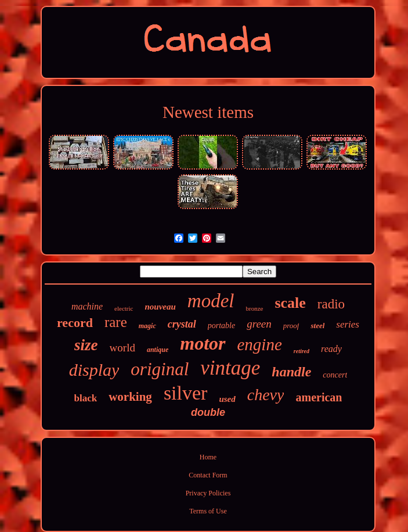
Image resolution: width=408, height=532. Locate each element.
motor (203, 343)
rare (116, 322)
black (86, 398)
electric (124, 308)
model (211, 301)
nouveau (160, 307)
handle (291, 372)
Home (208, 457)
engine (260, 344)
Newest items (208, 112)
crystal (182, 324)
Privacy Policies (208, 493)
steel (317, 326)
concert (335, 375)
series (348, 324)
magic (147, 326)
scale (290, 303)
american (319, 397)
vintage (230, 368)
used (227, 399)
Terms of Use (208, 511)
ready (331, 349)
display (94, 370)
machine (87, 306)
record (75, 323)
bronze (254, 308)
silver (186, 393)
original (160, 369)
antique (158, 350)
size (86, 345)
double (208, 412)
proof (291, 326)
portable (221, 326)
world (122, 348)
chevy (266, 395)
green (259, 324)
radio (331, 304)
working (130, 397)
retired (302, 351)
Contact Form (208, 475)
